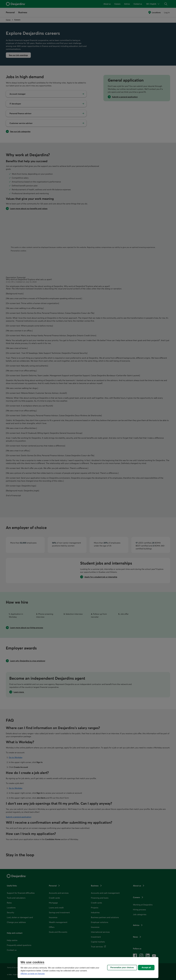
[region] (88, 968)
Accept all (146, 968)
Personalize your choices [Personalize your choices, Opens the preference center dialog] (122, 968)
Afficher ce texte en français (33, 974)
